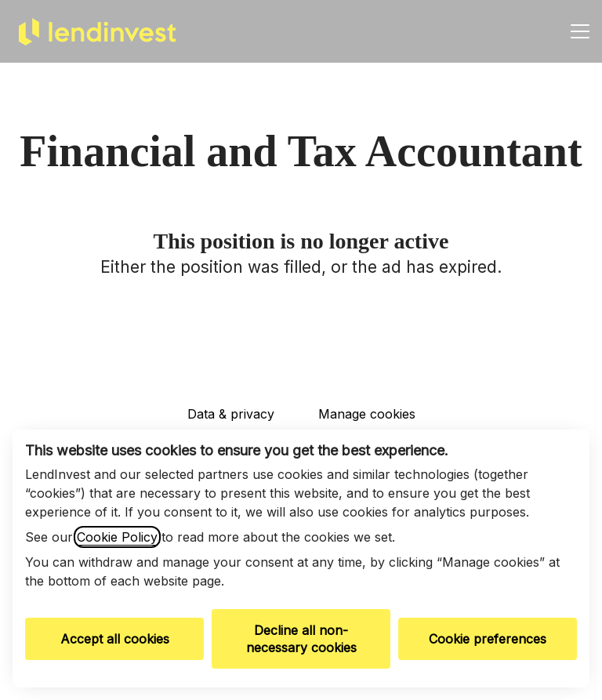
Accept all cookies (115, 639)
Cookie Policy (117, 537)
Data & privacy (231, 414)
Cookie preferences (488, 639)
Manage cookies (367, 414)
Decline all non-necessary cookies (301, 639)
